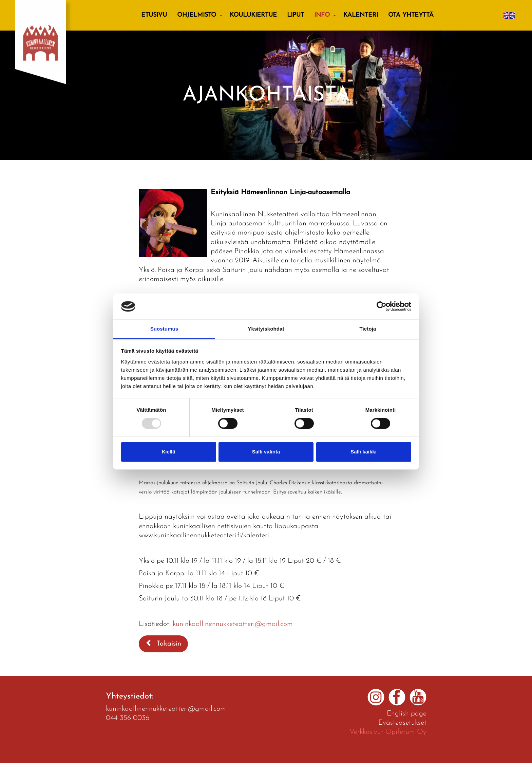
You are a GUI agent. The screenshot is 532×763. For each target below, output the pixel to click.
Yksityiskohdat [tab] (266, 329)
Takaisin (163, 643)
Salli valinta (266, 452)
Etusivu (154, 15)
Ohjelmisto (197, 15)
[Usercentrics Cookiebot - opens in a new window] (382, 306)
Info (322, 15)
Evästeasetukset (402, 723)
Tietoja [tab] (368, 329)
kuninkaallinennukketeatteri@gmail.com (233, 624)
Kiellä (168, 452)
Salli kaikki (364, 452)
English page (407, 714)
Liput (296, 15)
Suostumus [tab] (164, 329)
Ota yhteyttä (411, 15)
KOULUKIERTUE (253, 15)
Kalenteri (361, 15)
